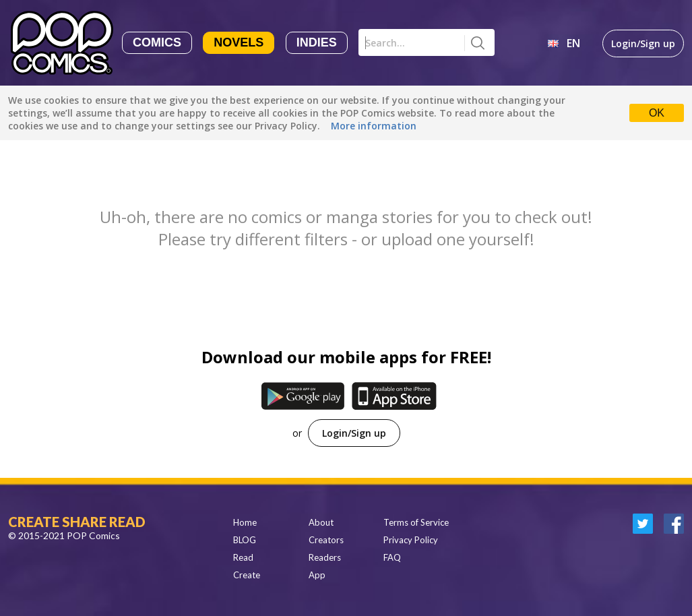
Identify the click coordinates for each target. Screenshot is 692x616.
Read (243, 557)
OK (657, 113)
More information (374, 126)
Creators (326, 540)
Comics (157, 42)
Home (245, 522)
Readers (325, 557)
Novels (239, 42)
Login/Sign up (643, 43)
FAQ (392, 557)
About (321, 522)
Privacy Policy (411, 540)
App (317, 575)
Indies (317, 42)
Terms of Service (416, 522)
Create (247, 575)
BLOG (245, 540)
